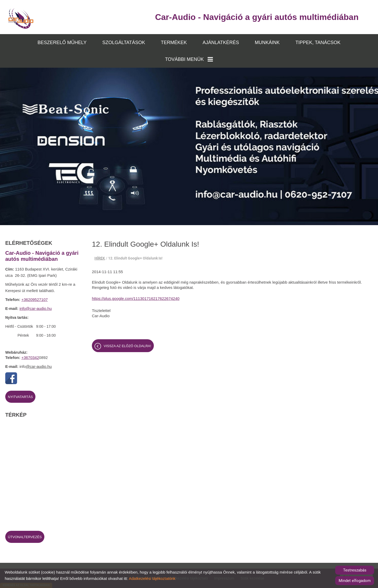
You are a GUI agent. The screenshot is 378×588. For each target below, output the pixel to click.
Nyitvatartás (20, 397)
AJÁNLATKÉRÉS (221, 43)
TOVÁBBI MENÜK (189, 59)
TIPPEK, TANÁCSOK (318, 43)
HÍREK (100, 258)
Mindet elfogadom (355, 581)
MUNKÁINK (267, 43)
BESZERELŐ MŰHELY (62, 43)
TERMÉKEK (174, 43)
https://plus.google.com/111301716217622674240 (136, 298)
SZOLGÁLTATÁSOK (124, 43)
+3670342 (30, 357)
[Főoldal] (21, 18)
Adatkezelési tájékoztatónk (152, 578)
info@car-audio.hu (36, 308)
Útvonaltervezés (25, 537)
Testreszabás (355, 570)
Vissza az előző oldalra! (127, 346)
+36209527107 (35, 300)
